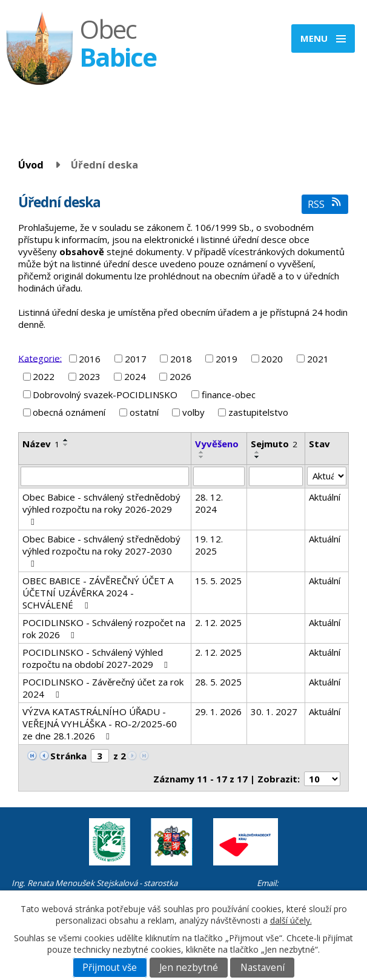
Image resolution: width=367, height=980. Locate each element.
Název (41, 444)
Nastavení (263, 968)
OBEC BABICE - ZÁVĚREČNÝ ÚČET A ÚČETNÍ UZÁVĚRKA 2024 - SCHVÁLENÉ (98, 593)
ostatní (144, 412)
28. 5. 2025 (218, 682)
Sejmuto (274, 444)
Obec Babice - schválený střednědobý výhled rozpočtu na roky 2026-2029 (101, 509)
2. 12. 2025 (218, 622)
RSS (325, 204)
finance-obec (229, 395)
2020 (272, 359)
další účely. (291, 920)
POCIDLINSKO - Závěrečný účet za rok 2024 (103, 688)
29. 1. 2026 (218, 712)
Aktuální (325, 497)
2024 (135, 376)
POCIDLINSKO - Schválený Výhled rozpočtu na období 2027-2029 (97, 658)
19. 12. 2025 (209, 545)
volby (193, 412)
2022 (44, 376)
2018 (181, 359)
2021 (318, 359)
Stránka (68, 756)
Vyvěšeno (217, 444)
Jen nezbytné (189, 968)
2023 (90, 376)
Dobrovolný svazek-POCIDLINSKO (105, 395)
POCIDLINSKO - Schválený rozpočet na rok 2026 (104, 628)
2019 (226, 359)
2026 (180, 376)
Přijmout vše (110, 968)
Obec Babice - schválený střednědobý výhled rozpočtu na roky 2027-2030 (101, 551)
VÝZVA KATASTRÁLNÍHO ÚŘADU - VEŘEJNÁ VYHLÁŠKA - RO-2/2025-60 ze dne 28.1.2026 (100, 724)
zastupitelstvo (258, 412)
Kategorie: (40, 358)
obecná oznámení (69, 412)
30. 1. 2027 (274, 712)
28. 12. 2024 (209, 503)
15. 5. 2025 (218, 581)
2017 (136, 359)
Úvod (31, 165)
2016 (90, 359)
